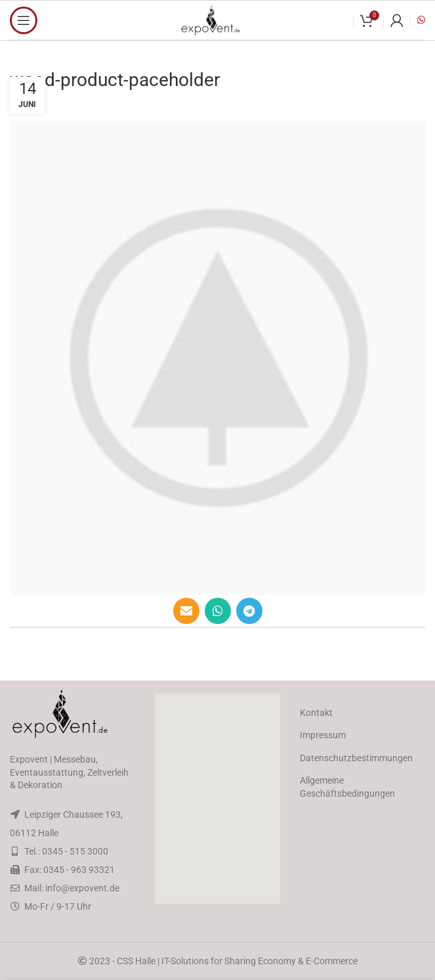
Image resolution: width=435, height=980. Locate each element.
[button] (218, 799)
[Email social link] (186, 611)
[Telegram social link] (249, 611)
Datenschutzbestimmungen (356, 758)
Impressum (323, 735)
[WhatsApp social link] (218, 611)
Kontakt (316, 713)
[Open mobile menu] (24, 20)
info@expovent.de (82, 888)
